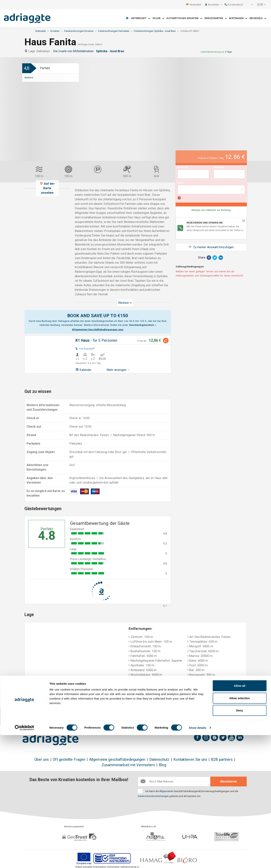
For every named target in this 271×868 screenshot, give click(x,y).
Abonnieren (228, 781)
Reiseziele (258, 18)
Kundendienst (234, 5)
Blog (163, 765)
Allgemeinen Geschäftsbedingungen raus (98, 329)
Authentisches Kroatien (184, 18)
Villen (158, 18)
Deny (240, 843)
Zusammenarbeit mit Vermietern (128, 765)
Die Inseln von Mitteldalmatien (74, 51)
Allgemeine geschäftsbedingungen (117, 760)
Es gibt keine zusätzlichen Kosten (83, 717)
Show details (198, 861)
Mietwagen (238, 18)
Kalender (83, 370)
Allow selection (239, 831)
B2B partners (222, 760)
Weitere (29, 77)
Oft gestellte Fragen (69, 760)
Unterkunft (140, 18)
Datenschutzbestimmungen (153, 796)
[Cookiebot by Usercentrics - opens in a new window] (24, 861)
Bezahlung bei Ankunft (165, 714)
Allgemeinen (166, 791)
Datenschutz (159, 760)
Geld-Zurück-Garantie (123, 717)
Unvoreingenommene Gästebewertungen (217, 717)
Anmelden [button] (215, 5)
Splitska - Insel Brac (111, 51)
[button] (249, 5)
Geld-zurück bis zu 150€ (44, 717)
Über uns (42, 760)
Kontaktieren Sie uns (190, 760)
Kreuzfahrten (216, 18)
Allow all (240, 819)
